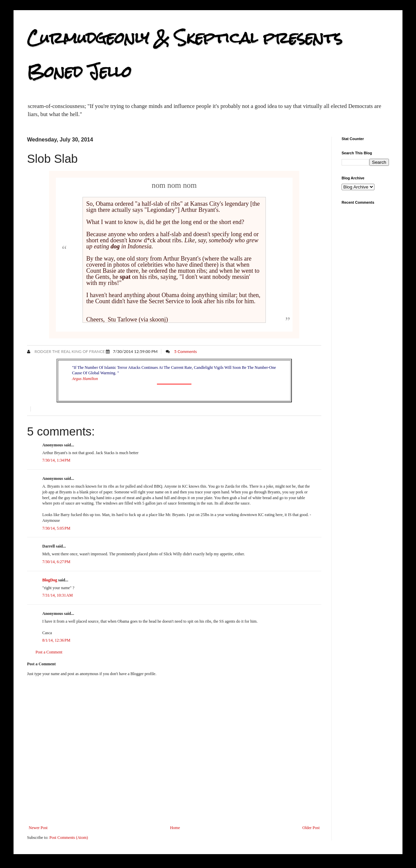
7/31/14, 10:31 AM (57, 595)
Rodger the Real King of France (69, 351)
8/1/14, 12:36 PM (56, 640)
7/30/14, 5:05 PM (56, 528)
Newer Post (38, 828)
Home (175, 828)
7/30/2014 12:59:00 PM (135, 351)
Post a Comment (49, 652)
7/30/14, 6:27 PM (56, 562)
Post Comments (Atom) (69, 838)
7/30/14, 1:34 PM (56, 460)
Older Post (311, 828)
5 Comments (186, 351)
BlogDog (50, 580)
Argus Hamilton (85, 379)
